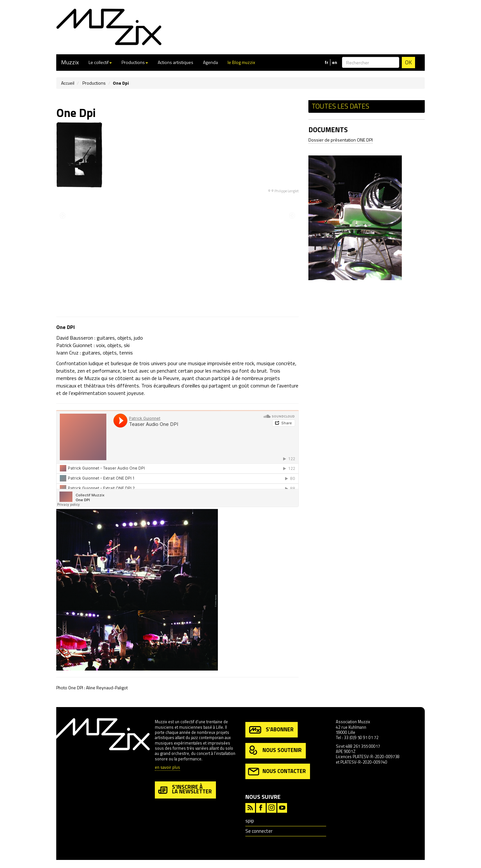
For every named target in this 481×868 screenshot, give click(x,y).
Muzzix (70, 62)
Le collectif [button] (100, 62)
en (335, 62)
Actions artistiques (176, 62)
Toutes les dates (340, 106)
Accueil (68, 83)
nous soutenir (275, 751)
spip (250, 821)
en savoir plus (167, 768)
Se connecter (259, 831)
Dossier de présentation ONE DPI (341, 140)
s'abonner (271, 730)
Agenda (210, 62)
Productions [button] (135, 62)
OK (408, 62)
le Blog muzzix (241, 62)
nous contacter (277, 772)
